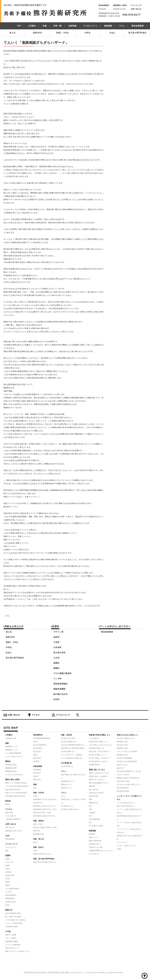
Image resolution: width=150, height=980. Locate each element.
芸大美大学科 (59, 653)
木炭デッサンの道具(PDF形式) (16, 793)
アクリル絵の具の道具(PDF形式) (17, 786)
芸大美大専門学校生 (137, 33)
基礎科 (56, 663)
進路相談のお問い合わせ (14, 831)
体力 (90, 806)
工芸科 (56, 642)
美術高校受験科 (60, 684)
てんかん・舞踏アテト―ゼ (126, 846)
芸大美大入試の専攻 (68, 738)
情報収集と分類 (122, 742)
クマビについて (119, 9)
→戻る (7, 616)
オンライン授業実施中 (13, 945)
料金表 (8, 804)
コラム (63, 796)
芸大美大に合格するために (70, 809)
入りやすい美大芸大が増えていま (128, 785)
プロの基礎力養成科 (62, 673)
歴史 (7, 851)
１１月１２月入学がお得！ (15, 775)
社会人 (112, 33)
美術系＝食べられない (97, 780)
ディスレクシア (122, 842)
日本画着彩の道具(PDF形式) (15, 796)
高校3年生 (37, 33)
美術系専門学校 (39, 834)
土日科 (56, 658)
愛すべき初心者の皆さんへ (126, 806)
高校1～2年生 (38, 824)
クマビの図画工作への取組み (15, 920)
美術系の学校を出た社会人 (42, 854)
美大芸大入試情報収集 (125, 758)
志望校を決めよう (95, 844)
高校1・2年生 (62, 33)
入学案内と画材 (11, 738)
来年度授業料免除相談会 (42, 738)
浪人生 (12, 33)
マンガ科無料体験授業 (13, 753)
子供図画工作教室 (12, 927)
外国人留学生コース (12, 948)
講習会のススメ (66, 785)
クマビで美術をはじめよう (126, 803)
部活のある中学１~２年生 (42, 813)
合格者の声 (37, 773)
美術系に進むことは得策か (98, 776)
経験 (90, 799)
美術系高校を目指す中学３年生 (44, 816)
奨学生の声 (37, 780)
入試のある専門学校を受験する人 (73, 745)
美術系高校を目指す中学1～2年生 (45, 809)
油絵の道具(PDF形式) (13, 789)
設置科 (8, 859)
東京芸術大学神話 (123, 791)
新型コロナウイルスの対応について (18, 951)
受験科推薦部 (59, 689)
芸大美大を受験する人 (69, 742)
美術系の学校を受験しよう (98, 742)
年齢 (90, 809)
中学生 (87, 33)
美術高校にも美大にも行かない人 (45, 806)
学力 (90, 816)
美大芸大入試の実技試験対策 (127, 761)
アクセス (102, 9)
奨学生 (35, 755)
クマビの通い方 (11, 816)
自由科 (56, 699)
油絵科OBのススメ (68, 781)
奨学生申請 (37, 758)
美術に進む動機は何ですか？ (99, 783)
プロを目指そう (94, 738)
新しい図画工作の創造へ (14, 917)
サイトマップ (136, 5)
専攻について (94, 837)
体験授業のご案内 (120, 5)
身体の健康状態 (94, 819)
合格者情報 (37, 770)
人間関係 (92, 813)
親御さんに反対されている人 (99, 773)
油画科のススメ (66, 788)
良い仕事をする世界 (96, 826)
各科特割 (36, 761)
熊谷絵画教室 (104, 5)
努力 (90, 823)
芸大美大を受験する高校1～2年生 (45, 827)
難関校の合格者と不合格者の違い (128, 778)
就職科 (56, 668)
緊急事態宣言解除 (12, 941)
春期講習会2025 (11, 771)
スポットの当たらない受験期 (127, 752)
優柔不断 (92, 786)
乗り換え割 (37, 752)
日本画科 (57, 647)
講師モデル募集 (11, 935)
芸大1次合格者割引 (40, 745)
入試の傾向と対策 (123, 781)
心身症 (119, 849)
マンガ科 (57, 679)
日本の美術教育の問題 (13, 913)
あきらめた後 (94, 789)
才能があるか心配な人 (97, 793)
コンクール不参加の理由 (14, 923)
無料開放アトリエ (12, 747)
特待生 (35, 742)
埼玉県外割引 (38, 748)
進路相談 (92, 834)
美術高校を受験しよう (97, 748)
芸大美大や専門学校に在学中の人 (45, 862)
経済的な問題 (94, 796)
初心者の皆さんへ (67, 806)
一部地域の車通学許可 (13, 819)
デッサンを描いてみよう (14, 756)
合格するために (122, 765)
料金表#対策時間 (123, 788)
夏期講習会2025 (11, 768)
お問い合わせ (136, 9)
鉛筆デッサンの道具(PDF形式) (16, 783)
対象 (35, 788)
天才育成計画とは (67, 766)
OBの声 (36, 776)
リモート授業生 (11, 938)
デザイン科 (58, 632)
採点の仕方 (121, 768)
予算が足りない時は (96, 847)
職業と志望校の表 (95, 841)
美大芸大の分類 (122, 745)
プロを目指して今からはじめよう (101, 745)
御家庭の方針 (94, 803)
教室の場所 (9, 813)
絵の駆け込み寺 (60, 694)
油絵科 (56, 637)
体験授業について (12, 750)
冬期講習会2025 (11, 765)
